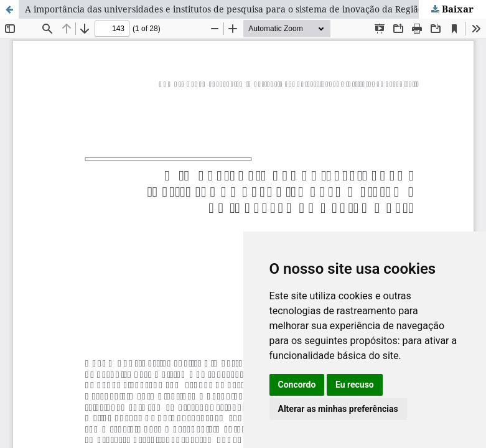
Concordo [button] (297, 385)
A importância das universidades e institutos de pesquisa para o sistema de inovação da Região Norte (237, 9)
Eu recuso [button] (355, 385)
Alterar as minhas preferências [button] (338, 409)
